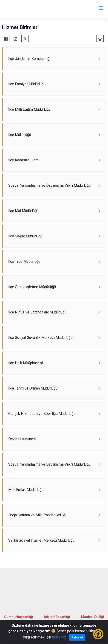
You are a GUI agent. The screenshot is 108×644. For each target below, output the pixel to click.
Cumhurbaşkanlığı (18, 617)
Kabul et (77, 637)
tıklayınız (59, 637)
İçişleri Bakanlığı (57, 617)
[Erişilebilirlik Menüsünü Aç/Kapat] (98, 634)
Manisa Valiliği (92, 617)
